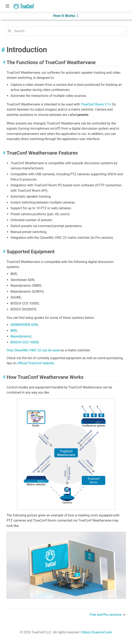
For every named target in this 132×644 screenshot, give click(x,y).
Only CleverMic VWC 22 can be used (33, 350)
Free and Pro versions (106, 615)
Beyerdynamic (21, 336)
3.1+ (96, 104)
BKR (14, 331)
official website (36, 363)
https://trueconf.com (97, 632)
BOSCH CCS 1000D (25, 342)
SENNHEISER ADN (24, 325)
